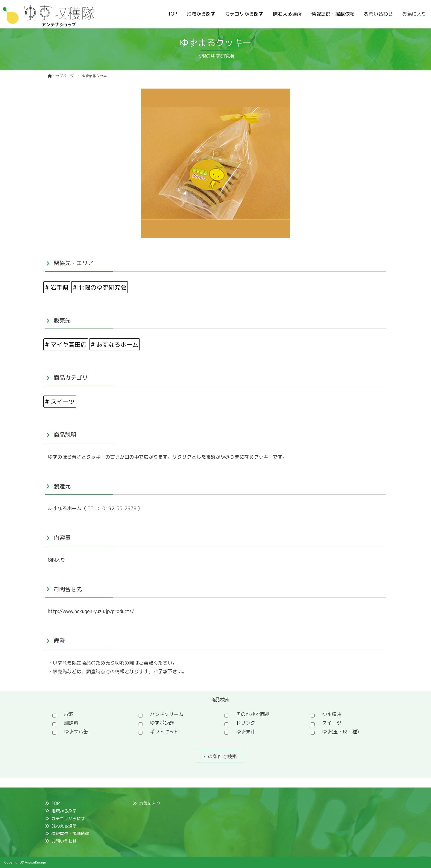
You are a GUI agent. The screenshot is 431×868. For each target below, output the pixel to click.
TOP (173, 14)
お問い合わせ (378, 14)
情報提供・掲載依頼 (333, 14)
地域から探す (201, 14)
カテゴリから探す (244, 14)
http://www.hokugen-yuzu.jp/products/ (91, 611)
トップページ (61, 76)
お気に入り (414, 14)
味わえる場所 (287, 14)
